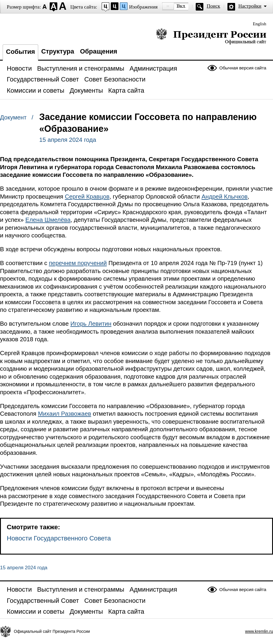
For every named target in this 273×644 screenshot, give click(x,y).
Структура (58, 51)
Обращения (99, 51)
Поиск (213, 6)
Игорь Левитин (91, 324)
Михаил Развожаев (65, 414)
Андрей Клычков (225, 197)
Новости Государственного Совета (59, 538)
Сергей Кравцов (87, 197)
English (259, 24)
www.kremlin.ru (259, 631)
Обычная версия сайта (243, 68)
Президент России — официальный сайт (211, 36)
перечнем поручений (78, 263)
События (20, 52)
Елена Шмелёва (48, 220)
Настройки (250, 6)
